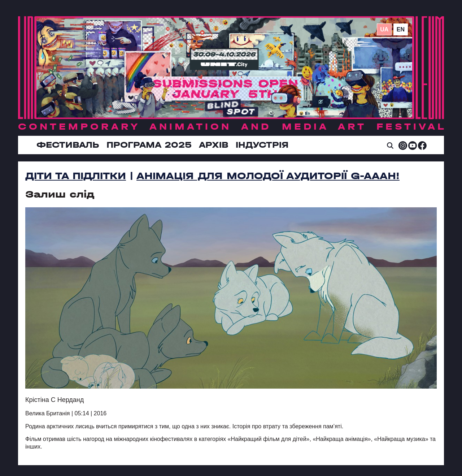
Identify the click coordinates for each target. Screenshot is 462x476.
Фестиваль (68, 145)
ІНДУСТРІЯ (262, 145)
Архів (214, 145)
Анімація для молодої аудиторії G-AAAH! (268, 176)
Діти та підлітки (76, 176)
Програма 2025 (149, 145)
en (401, 29)
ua (384, 29)
